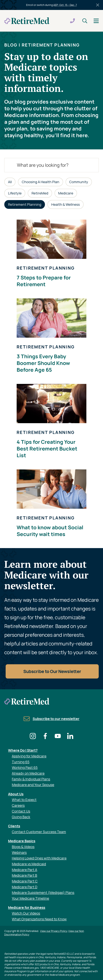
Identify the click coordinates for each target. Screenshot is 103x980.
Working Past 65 (25, 767)
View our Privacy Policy (54, 931)
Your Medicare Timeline (30, 898)
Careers (18, 805)
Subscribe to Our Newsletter (52, 671)
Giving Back (21, 817)
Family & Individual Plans (31, 779)
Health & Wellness (66, 204)
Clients (14, 826)
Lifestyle (15, 193)
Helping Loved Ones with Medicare (39, 858)
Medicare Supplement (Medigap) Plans (43, 893)
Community (79, 182)
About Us (16, 794)
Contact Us (21, 811)
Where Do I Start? (23, 750)
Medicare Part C (25, 881)
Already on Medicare (28, 773)
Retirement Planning (25, 204)
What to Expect (24, 800)
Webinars (19, 852)
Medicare (66, 193)
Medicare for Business (27, 907)
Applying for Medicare (29, 756)
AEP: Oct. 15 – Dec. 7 (65, 5)
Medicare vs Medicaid (29, 864)
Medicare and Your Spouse (33, 785)
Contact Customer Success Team (39, 832)
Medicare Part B (24, 875)
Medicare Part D (25, 887)
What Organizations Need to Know (39, 919)
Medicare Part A (24, 870)
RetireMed (40, 193)
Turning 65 (21, 762)
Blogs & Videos (23, 847)
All (10, 182)
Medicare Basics (22, 841)
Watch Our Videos (26, 913)
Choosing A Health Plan (41, 182)
